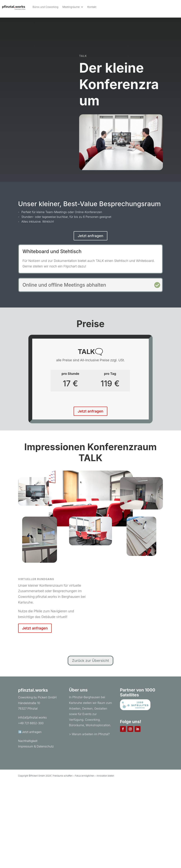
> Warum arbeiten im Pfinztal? (89, 734)
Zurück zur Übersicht (90, 661)
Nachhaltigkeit (28, 741)
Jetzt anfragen (90, 236)
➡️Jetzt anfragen (30, 732)
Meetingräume (71, 7)
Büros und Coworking (46, 7)
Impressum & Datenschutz (36, 746)
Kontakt (92, 7)
